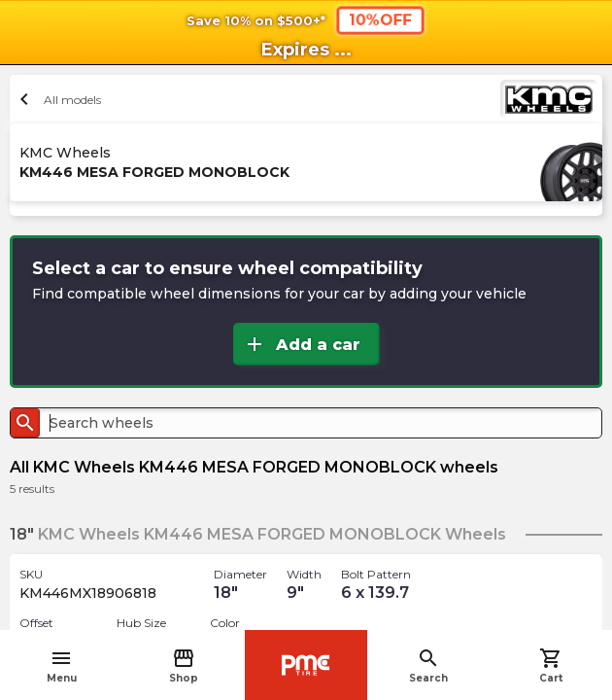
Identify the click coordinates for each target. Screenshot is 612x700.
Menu (62, 665)
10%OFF (380, 20)
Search (428, 665)
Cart (551, 665)
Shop (184, 665)
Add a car (302, 344)
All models (58, 99)
